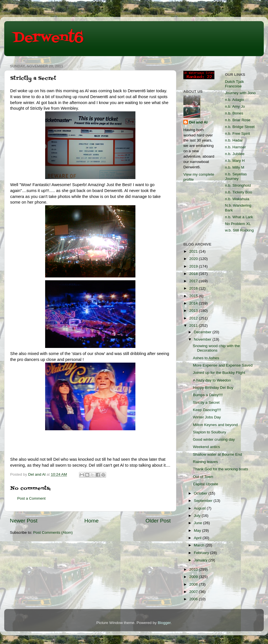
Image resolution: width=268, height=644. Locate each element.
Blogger (164, 623)
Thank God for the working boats (221, 469)
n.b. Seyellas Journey (236, 176)
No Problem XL (238, 224)
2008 (194, 584)
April (198, 538)
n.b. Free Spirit (238, 134)
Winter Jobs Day (207, 417)
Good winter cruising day (214, 439)
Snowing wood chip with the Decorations (217, 348)
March (200, 545)
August (200, 508)
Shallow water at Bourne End (218, 454)
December (203, 332)
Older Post (158, 521)
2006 (194, 599)
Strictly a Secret (206, 402)
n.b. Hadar (234, 140)
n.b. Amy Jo (235, 106)
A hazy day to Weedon (212, 380)
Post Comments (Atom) (53, 532)
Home (91, 521)
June (198, 523)
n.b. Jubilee (235, 154)
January (201, 560)
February (202, 553)
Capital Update (206, 484)
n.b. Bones (234, 113)
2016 (194, 288)
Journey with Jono (240, 93)
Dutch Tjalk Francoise (235, 84)
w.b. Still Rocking (240, 230)
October (201, 493)
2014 (194, 303)
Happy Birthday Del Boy (213, 388)
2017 (194, 281)
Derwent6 (48, 38)
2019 (194, 266)
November (203, 339)
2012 (194, 318)
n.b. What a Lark (239, 217)
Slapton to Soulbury (210, 432)
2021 (194, 251)
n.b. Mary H (235, 161)
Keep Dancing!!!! (207, 410)
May (198, 531)
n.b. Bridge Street (240, 127)
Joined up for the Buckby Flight (219, 373)
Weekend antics (207, 447)
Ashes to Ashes (206, 358)
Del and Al (198, 122)
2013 (194, 311)
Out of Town (203, 477)
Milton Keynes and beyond (215, 425)
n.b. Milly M (235, 167)
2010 (194, 569)
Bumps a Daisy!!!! (208, 395)
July (198, 516)
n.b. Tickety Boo (239, 192)
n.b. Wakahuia (237, 199)
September (204, 501)
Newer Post (24, 521)
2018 (194, 274)
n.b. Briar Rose (238, 120)
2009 (194, 577)
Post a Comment (31, 498)
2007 (194, 592)
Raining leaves (206, 462)
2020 (194, 259)
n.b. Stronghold (238, 185)
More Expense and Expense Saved (223, 365)
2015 (194, 296)
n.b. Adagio (235, 100)
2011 (194, 326)
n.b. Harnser (236, 147)
